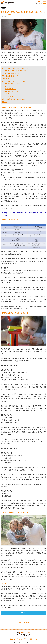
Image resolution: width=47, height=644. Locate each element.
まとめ (5, 102)
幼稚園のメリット (10, 94)
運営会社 (12, 639)
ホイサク (23, 613)
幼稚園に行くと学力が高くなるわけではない (16, 71)
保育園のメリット (10, 86)
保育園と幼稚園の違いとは (10, 76)
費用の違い (7, 78)
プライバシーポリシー (22, 639)
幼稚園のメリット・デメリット (12, 91)
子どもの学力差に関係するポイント (13, 73)
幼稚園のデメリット (10, 96)
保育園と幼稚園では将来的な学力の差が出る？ (16, 68)
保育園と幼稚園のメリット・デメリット (14, 81)
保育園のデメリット (10, 89)
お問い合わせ (34, 639)
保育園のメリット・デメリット (12, 84)
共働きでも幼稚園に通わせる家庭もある (14, 99)
